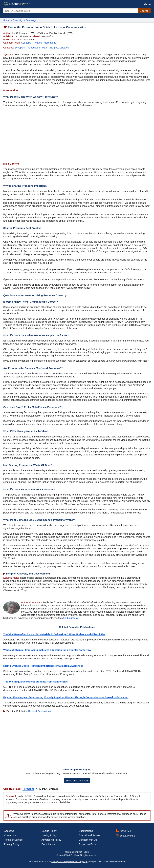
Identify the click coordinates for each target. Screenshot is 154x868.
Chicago (54, 789)
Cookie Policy (49, 831)
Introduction (33, 48)
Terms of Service (13, 840)
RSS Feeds (124, 831)
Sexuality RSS (126, 836)
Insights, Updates (59, 48)
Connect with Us (88, 840)
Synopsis (20, 48)
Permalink (28, 789)
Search (144, 11)
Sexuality (26, 43)
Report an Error (87, 844)
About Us (9, 831)
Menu (145, 4)
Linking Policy (49, 835)
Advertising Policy (51, 840)
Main (45, 48)
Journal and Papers (90, 835)
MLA (45, 789)
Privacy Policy (12, 844)
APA (38, 789)
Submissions (86, 831)
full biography (71, 618)
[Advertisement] (77, 135)
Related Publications (45, 43)
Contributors (48, 844)
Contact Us (10, 835)
